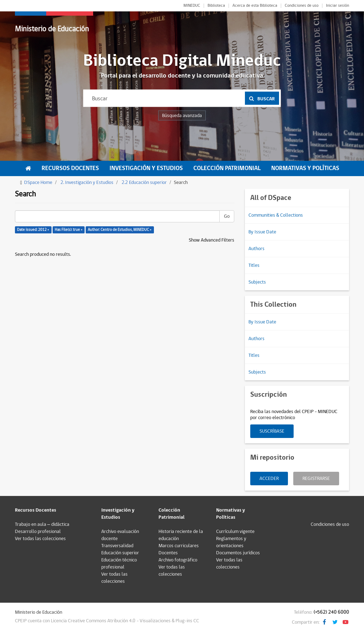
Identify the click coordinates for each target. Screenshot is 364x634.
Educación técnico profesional (119, 564)
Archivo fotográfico (178, 560)
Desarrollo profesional (38, 532)
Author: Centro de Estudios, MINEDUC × (120, 230)
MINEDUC (192, 6)
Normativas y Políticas (305, 168)
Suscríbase (272, 431)
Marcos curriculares (179, 546)
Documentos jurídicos (238, 553)
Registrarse (316, 479)
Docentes (168, 553)
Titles (254, 265)
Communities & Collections (276, 215)
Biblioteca (216, 6)
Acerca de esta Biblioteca (255, 6)
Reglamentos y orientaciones (231, 542)
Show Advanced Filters (212, 240)
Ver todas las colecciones (40, 539)
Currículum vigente (235, 532)
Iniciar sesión (338, 6)
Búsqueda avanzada (182, 116)
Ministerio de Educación (52, 29)
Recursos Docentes (70, 168)
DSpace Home (38, 183)
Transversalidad (117, 546)
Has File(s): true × (69, 230)
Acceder (269, 479)
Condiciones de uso (302, 6)
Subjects (257, 282)
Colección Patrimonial (227, 168)
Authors (256, 249)
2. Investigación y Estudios (87, 183)
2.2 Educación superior (144, 183)
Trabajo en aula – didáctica (42, 524)
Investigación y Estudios (146, 168)
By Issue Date (262, 232)
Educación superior (120, 553)
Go (227, 216)
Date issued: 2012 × (33, 230)
